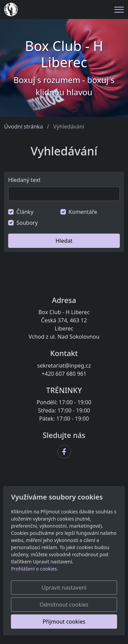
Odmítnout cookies (64, 605)
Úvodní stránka (24, 126)
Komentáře (83, 212)
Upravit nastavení (64, 588)
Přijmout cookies (64, 622)
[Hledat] (64, 194)
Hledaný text (24, 180)
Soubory (27, 223)
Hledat (64, 241)
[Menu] (119, 10)
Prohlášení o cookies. (34, 569)
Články (25, 212)
